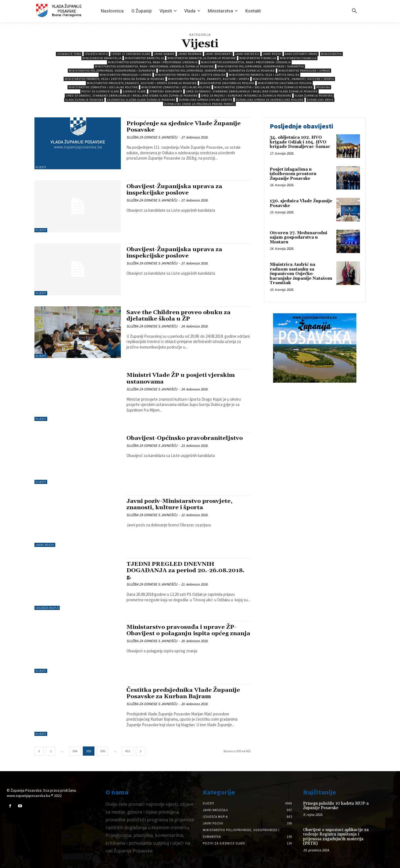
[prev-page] (39, 751)
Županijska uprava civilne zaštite (206, 100)
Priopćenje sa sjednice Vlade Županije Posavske (184, 127)
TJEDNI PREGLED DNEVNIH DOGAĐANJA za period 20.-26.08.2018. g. (186, 571)
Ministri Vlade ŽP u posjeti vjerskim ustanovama (181, 378)
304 (75, 751)
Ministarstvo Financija (258, 58)
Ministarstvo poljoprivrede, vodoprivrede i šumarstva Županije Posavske (217, 71)
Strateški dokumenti (166, 91)
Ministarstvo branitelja (102, 58)
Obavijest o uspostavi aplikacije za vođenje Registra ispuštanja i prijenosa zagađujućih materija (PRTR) (336, 837)
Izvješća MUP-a (96, 54)
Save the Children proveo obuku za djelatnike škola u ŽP (179, 316)
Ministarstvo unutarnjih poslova (227, 83)
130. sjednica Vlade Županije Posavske (301, 203)
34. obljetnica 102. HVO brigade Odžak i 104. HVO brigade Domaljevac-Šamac (300, 142)
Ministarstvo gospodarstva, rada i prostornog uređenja (153, 62)
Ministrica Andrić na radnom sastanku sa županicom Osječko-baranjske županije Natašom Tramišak (301, 274)
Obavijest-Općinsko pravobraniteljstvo (185, 438)
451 (128, 751)
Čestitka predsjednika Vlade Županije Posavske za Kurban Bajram (184, 693)
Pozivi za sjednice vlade (100, 91)
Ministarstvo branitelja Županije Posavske (202, 58)
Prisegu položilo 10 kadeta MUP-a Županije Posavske (336, 806)
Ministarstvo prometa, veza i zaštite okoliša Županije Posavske (115, 79)
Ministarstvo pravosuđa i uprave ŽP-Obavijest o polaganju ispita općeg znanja (182, 634)
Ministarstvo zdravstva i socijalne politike (103, 87)
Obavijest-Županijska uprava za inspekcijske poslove (175, 190)
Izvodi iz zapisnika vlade (131, 54)
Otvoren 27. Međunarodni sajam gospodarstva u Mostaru (298, 238)
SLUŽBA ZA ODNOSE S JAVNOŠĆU (152, 137)
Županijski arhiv (320, 100)
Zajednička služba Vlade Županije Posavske (141, 100)
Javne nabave (164, 54)
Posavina (323, 87)
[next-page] (141, 751)
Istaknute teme (69, 54)
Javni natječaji (247, 54)
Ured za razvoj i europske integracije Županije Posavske (246, 96)
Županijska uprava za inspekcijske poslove (270, 100)
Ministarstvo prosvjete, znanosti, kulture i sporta (209, 79)
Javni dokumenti (218, 54)
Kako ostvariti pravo (301, 54)
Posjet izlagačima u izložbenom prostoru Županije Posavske (293, 174)
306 (102, 751)
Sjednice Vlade (134, 91)
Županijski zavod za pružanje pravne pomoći (199, 104)
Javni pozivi (272, 54)
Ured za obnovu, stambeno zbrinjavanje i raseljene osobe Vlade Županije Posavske (252, 91)
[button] (354, 11)
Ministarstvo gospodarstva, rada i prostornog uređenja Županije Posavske (154, 66)
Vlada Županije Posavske (314, 96)
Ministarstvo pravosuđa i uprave (304, 71)
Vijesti (41, 167)
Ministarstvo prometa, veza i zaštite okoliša (190, 75)
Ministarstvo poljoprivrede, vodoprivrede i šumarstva (261, 66)
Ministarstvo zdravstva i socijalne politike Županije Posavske (263, 87)
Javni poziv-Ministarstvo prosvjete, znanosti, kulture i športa (180, 504)
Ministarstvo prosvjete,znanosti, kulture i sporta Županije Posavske (142, 83)
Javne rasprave (190, 54)
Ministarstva (331, 54)
